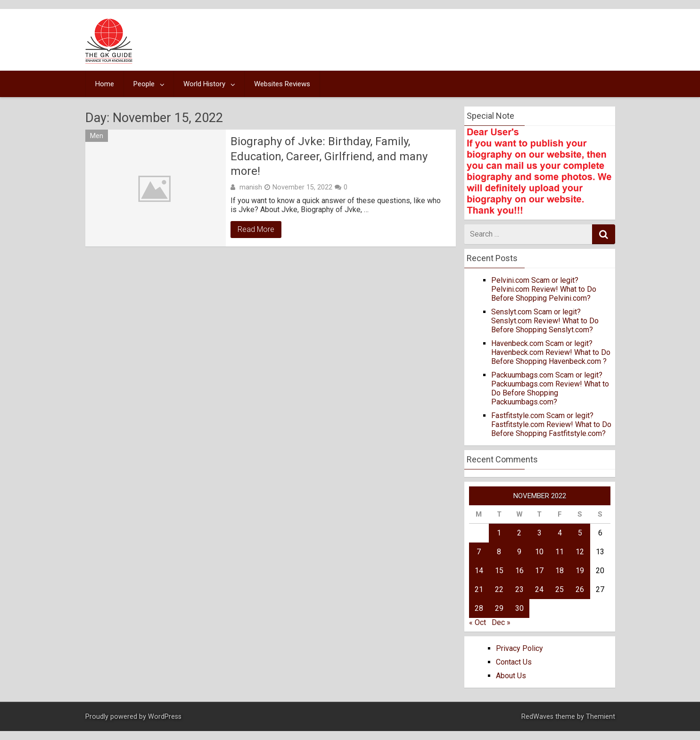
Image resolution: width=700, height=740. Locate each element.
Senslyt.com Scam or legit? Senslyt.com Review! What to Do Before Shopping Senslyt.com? (545, 321)
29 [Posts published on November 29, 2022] (499, 608)
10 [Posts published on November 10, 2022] (539, 552)
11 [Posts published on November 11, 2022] (560, 552)
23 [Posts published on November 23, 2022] (519, 589)
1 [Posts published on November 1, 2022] (499, 533)
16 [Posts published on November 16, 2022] (519, 571)
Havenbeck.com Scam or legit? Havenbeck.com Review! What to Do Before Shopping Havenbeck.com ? (551, 352)
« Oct (478, 622)
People (144, 84)
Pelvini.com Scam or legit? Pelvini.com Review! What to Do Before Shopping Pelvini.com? (544, 289)
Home (105, 84)
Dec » (501, 622)
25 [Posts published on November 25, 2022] (560, 589)
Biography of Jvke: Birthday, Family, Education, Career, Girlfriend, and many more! (329, 156)
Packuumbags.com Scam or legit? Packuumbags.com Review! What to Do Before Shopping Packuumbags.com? (550, 388)
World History (204, 84)
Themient (601, 717)
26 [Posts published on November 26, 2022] (580, 589)
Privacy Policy (519, 648)
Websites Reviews (282, 84)
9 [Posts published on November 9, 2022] (519, 552)
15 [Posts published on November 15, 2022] (499, 571)
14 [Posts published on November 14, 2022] (479, 571)
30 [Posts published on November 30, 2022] (519, 608)
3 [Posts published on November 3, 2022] (539, 533)
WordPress (165, 717)
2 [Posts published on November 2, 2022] (519, 533)
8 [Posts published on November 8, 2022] (499, 552)
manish (251, 187)
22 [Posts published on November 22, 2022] (499, 589)
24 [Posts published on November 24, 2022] (539, 589)
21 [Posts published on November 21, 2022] (479, 589)
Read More (256, 229)
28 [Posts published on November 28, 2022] (479, 608)
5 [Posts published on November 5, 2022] (580, 533)
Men (97, 136)
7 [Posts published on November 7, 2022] (479, 552)
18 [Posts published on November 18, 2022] (560, 571)
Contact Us (514, 662)
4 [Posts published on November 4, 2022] (560, 533)
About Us (511, 676)
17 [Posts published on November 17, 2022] (539, 571)
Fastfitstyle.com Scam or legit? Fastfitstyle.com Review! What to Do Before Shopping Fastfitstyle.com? (551, 424)
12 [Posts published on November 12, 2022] (580, 552)
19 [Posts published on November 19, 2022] (580, 571)
